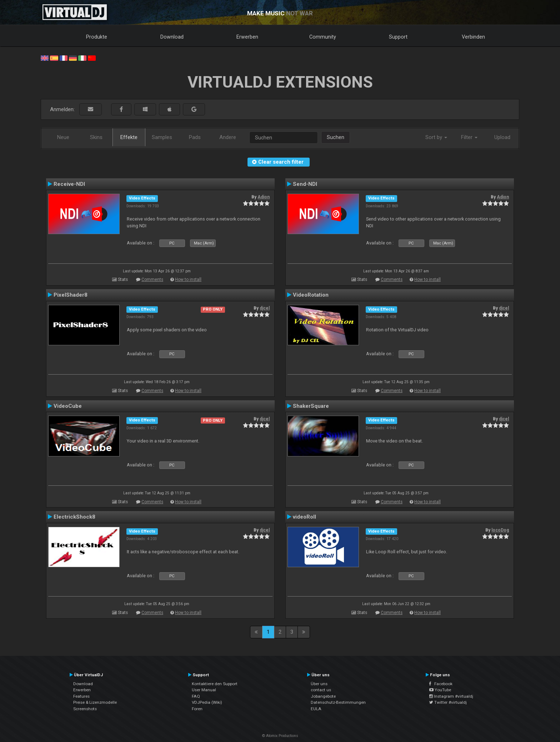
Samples (162, 137)
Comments (152, 280)
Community (323, 37)
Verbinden (473, 37)
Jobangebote (323, 696)
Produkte (97, 37)
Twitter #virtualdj (448, 702)
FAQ (196, 696)
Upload (502, 137)
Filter (469, 137)
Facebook (441, 684)
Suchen (336, 137)
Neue (63, 137)
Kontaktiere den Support (215, 684)
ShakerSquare (311, 406)
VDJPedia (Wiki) (207, 702)
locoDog (500, 530)
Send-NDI (305, 184)
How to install (188, 280)
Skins (96, 137)
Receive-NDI (69, 184)
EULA (316, 709)
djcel (265, 308)
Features (81, 696)
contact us (321, 690)
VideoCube (68, 406)
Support (398, 37)
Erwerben (247, 37)
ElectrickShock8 (74, 517)
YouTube (440, 690)
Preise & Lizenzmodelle (95, 702)
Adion (264, 197)
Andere (228, 137)
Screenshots (85, 709)
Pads (195, 137)
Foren (197, 709)
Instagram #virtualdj (451, 696)
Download (172, 37)
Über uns (319, 684)
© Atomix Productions (280, 736)
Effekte (129, 137)
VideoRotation (311, 295)
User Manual (204, 690)
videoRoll (304, 517)
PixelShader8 (71, 295)
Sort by (436, 137)
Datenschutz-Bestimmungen (338, 702)
